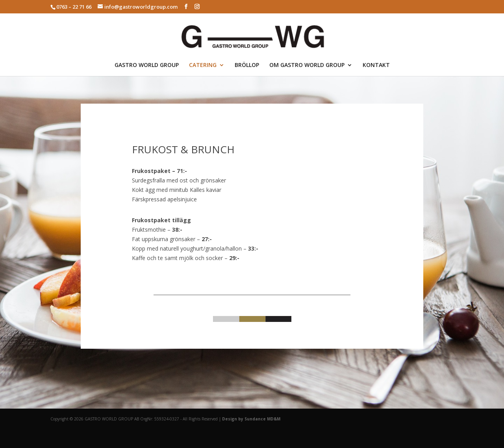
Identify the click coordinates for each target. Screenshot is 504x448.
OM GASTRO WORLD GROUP (307, 65)
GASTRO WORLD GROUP (147, 65)
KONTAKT (376, 65)
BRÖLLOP (247, 65)
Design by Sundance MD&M (251, 419)
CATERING (203, 65)
